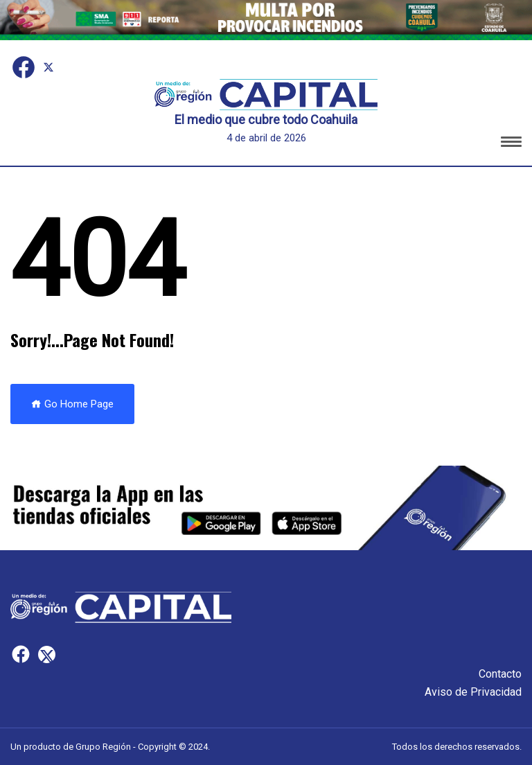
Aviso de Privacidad (473, 692)
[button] (511, 144)
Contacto (500, 674)
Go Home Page (72, 404)
